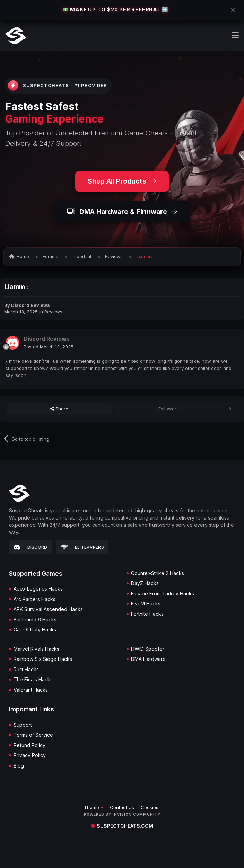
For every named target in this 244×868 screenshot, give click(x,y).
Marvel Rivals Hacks (36, 649)
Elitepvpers (82, 547)
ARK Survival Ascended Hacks (48, 609)
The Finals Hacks (33, 680)
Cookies (150, 807)
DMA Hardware (148, 659)
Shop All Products (122, 181)
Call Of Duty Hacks (35, 630)
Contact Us (122, 807)
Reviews (53, 312)
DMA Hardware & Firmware (122, 212)
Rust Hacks (26, 670)
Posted (49, 347)
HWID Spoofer (148, 649)
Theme (94, 807)
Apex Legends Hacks (38, 589)
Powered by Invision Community (122, 814)
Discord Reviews (31, 305)
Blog (19, 766)
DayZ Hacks (145, 583)
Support (23, 725)
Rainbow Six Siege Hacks (43, 659)
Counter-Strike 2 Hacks (158, 573)
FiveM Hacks (146, 604)
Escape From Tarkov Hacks (163, 594)
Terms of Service (33, 735)
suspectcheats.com (122, 826)
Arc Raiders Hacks (34, 599)
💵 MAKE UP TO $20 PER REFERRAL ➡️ (115, 10)
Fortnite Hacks (147, 614)
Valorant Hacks (31, 690)
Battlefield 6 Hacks (35, 620)
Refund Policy (29, 745)
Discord (30, 547)
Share (59, 409)
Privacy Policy (30, 755)
